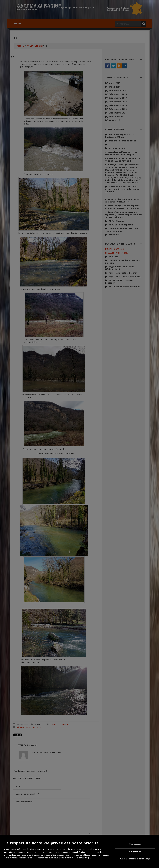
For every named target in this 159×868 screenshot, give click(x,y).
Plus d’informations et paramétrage (135, 859)
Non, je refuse (135, 851)
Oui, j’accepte (135, 844)
